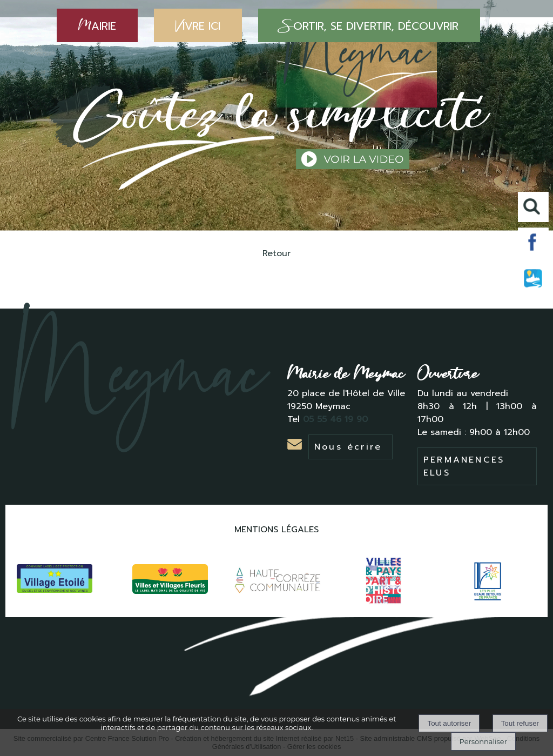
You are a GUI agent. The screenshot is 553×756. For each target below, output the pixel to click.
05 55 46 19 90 (337, 419)
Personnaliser (483, 741)
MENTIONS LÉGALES (276, 530)
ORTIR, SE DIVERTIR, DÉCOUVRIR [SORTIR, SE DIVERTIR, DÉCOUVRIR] (369, 25)
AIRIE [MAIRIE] (97, 25)
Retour (276, 253)
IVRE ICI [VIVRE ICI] (198, 25)
